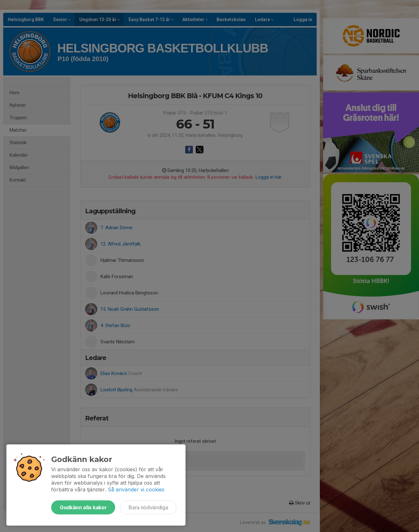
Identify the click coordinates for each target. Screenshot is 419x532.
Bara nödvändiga (148, 507)
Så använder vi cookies (136, 489)
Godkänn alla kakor (83, 507)
